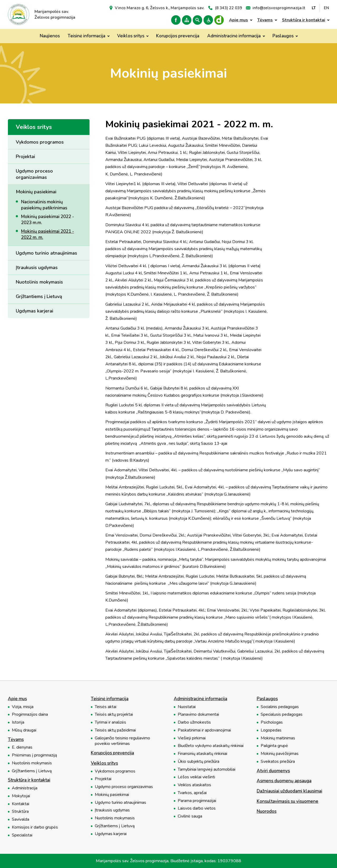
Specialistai (22, 835)
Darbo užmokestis (194, 722)
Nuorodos (267, 812)
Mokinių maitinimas (278, 738)
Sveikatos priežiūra (278, 762)
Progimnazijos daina (30, 715)
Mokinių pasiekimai (36, 192)
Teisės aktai (106, 707)
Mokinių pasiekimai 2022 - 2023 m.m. (48, 220)
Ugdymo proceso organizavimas (34, 174)
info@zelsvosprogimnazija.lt (279, 8)
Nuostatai (187, 707)
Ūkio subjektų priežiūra (199, 762)
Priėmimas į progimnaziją (34, 755)
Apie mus (239, 20)
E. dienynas (22, 747)
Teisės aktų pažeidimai (115, 730)
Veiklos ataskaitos (194, 785)
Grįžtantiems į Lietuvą (39, 296)
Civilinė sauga (190, 816)
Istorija (18, 722)
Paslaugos (283, 36)
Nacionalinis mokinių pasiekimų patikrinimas (44, 205)
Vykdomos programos (40, 142)
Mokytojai (21, 796)
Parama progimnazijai (197, 801)
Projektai (25, 157)
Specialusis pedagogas (282, 715)
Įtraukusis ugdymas (37, 268)
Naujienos (50, 36)
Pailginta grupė (274, 746)
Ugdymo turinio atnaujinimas (46, 253)
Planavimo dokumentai (198, 715)
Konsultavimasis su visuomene (288, 802)
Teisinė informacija (86, 36)
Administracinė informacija (234, 36)
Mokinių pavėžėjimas (280, 754)
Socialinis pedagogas (280, 707)
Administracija (25, 788)
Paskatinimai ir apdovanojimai (204, 730)
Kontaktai (21, 804)
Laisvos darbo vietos (197, 808)
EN (326, 8)
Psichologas (272, 722)
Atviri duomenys (273, 771)
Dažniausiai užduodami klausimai (289, 791)
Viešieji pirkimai (192, 738)
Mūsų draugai (24, 730)
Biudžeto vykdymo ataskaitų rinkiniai (211, 746)
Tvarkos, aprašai (192, 793)
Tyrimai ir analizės (110, 722)
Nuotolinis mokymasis (39, 282)
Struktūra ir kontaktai (304, 20)
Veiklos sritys (131, 36)
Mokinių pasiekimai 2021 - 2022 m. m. (48, 234)
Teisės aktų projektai (114, 715)
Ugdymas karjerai (34, 311)
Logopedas (271, 730)
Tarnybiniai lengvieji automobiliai (207, 769)
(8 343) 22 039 (228, 8)
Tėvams (265, 20)
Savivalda (21, 819)
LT (314, 8)
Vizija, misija (23, 707)
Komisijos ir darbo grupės (35, 827)
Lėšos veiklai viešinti (196, 777)
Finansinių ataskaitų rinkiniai (202, 754)
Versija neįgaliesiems (208, 20)
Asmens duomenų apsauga (284, 781)
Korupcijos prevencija (178, 36)
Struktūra (20, 812)
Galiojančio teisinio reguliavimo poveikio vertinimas (122, 741)
